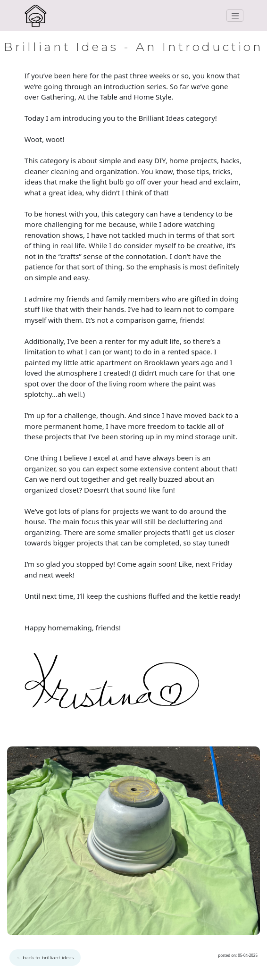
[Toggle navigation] (235, 16)
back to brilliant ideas (45, 958)
